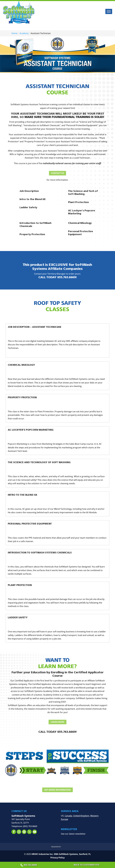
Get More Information (57, 790)
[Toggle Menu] (109, 11)
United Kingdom (81, 816)
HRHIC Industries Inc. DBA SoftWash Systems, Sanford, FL (61, 854)
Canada (68, 816)
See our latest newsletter (73, 834)
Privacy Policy (57, 858)
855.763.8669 (29, 865)
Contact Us (58, 173)
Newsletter (56, 847)
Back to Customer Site (87, 865)
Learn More (57, 722)
